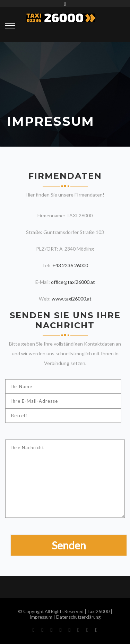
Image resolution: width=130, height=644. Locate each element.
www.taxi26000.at (72, 299)
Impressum (41, 617)
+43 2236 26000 (70, 265)
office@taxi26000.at (73, 282)
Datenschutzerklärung (78, 617)
